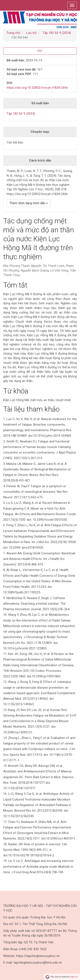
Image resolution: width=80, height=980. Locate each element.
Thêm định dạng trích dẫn (29, 203)
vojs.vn (74, 977)
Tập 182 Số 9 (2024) (57, 33)
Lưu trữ (31, 33)
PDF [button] (40, 51)
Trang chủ (13, 33)
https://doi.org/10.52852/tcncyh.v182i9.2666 (37, 88)
